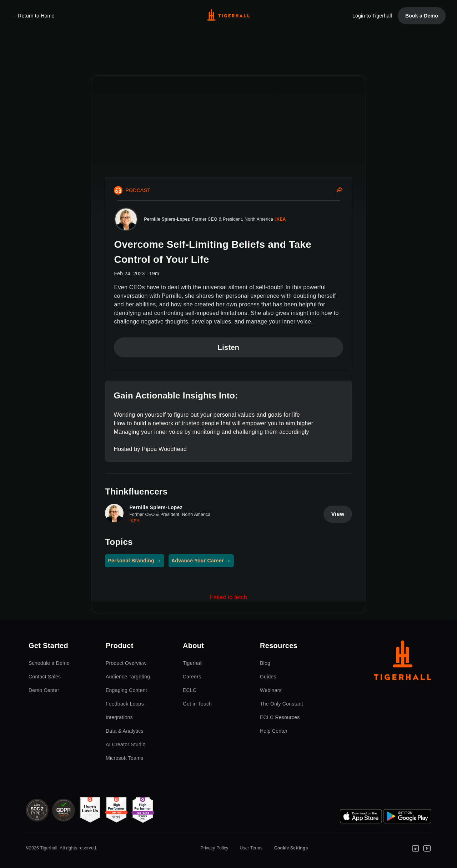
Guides (268, 677)
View (338, 514)
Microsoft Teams (124, 758)
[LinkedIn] (416, 848)
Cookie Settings (291, 848)
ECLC (190, 690)
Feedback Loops (125, 704)
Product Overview (126, 663)
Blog (265, 663)
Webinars (271, 690)
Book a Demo (422, 16)
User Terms (251, 848)
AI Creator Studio (125, 744)
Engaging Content (126, 690)
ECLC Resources (280, 717)
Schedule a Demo (49, 663)
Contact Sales (45, 677)
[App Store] (361, 816)
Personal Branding (131, 561)
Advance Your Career (198, 561)
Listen (229, 347)
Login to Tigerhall (372, 16)
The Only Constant (282, 704)
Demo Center (44, 690)
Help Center (274, 731)
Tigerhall (193, 663)
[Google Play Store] (407, 816)
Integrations (119, 717)
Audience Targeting (128, 677)
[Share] (340, 190)
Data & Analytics (125, 731)
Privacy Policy (214, 848)
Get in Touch (197, 704)
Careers (192, 677)
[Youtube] (427, 848)
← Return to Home (33, 16)
